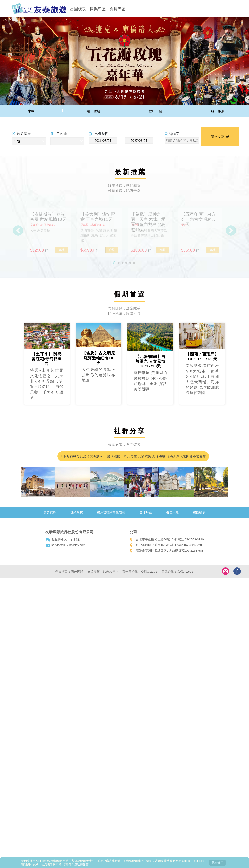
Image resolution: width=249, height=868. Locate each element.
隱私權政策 (81, 864)
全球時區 (146, 512)
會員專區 (118, 9)
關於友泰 (50, 512)
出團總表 (78, 9)
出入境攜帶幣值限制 (111, 512)
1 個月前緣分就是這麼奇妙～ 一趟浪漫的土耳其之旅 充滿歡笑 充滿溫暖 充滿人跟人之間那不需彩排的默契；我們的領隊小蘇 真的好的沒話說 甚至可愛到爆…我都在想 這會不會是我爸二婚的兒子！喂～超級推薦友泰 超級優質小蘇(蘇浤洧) (133, 458)
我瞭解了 (217, 863)
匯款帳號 (77, 512)
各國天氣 (172, 512)
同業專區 (98, 9)
